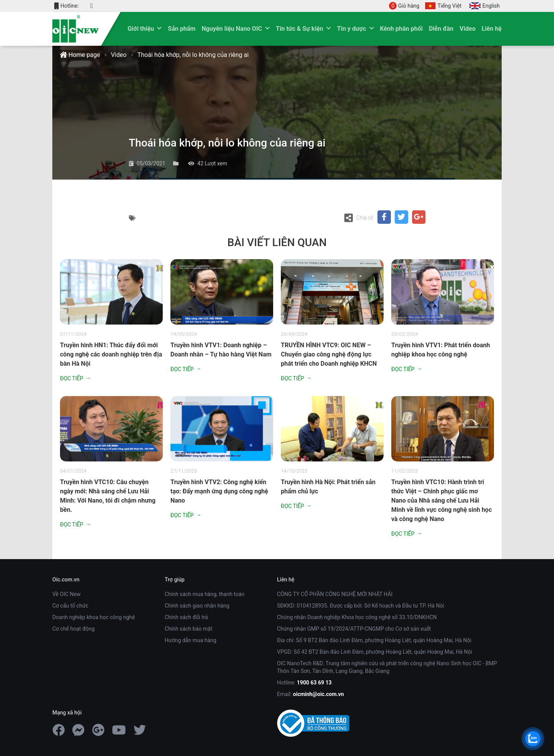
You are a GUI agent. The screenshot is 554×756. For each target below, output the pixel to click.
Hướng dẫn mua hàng (190, 640)
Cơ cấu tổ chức (70, 606)
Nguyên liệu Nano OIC (232, 29)
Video (468, 29)
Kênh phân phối (401, 29)
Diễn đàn (441, 29)
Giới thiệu (141, 29)
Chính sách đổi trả (186, 617)
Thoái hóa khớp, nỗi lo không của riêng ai (193, 55)
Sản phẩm (182, 29)
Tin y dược (351, 29)
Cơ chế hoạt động (73, 629)
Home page (80, 55)
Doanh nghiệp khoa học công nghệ (94, 617)
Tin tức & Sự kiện (300, 29)
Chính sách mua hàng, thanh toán (204, 594)
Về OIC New (66, 594)
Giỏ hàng (404, 6)
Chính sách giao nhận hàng (197, 606)
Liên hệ (492, 29)
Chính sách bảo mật (189, 629)
